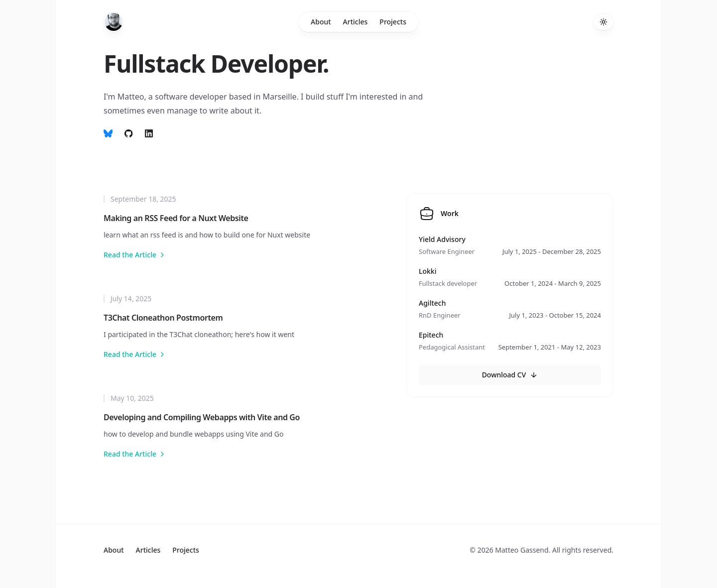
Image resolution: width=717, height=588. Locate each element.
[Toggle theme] (603, 22)
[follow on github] (128, 133)
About (321, 22)
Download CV (510, 375)
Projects (393, 22)
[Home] (114, 22)
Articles (356, 22)
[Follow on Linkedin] (149, 133)
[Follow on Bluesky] (108, 133)
